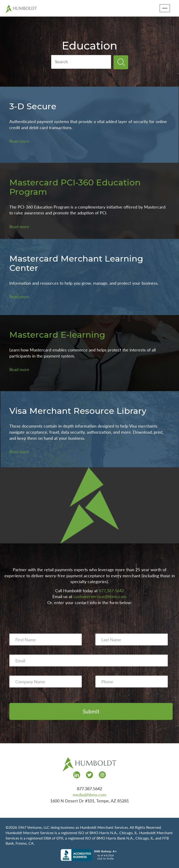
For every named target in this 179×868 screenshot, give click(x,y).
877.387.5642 (111, 591)
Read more (19, 141)
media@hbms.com (89, 795)
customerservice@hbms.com (100, 596)
